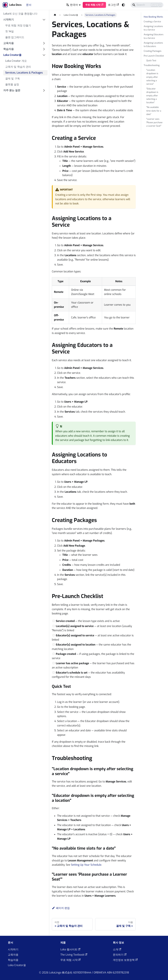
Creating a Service (152, 22)
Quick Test (151, 61)
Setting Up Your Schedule (86, 865)
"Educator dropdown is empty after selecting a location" (152, 96)
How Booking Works (153, 17)
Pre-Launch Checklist (154, 56)
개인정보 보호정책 (125, 960)
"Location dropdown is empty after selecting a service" (152, 77)
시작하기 (13, 949)
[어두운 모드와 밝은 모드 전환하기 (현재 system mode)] (123, 5)
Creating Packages (153, 51)
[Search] (147, 5)
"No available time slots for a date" (154, 111)
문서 (29, 5)
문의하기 (120, 955)
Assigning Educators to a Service (154, 36)
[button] (24, 20)
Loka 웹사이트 (70, 949)
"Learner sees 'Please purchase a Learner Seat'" (154, 122)
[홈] (55, 15)
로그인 (113, 5)
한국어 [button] (72, 5)
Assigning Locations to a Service (153, 28)
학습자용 (13, 960)
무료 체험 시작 (94, 5)
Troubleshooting (152, 65)
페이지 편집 (61, 908)
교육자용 (13, 955)
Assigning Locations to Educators (153, 45)
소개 (117, 949)
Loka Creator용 (17, 965)
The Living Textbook (74, 955)
